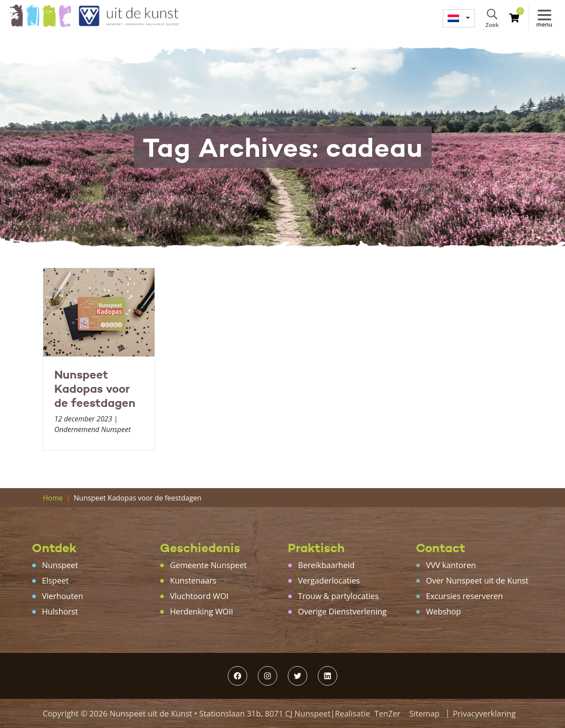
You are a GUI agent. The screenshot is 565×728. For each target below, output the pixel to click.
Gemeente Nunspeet (208, 565)
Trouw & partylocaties (338, 596)
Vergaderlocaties (329, 580)
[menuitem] (459, 18)
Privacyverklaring (484, 713)
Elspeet (55, 580)
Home (53, 498)
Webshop (443, 611)
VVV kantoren (451, 565)
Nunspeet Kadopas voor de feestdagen (95, 389)
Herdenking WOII (202, 611)
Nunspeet (60, 565)
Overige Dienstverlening (342, 611)
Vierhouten (62, 596)
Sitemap (424, 713)
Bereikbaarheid (326, 565)
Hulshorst (60, 611)
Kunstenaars (193, 580)
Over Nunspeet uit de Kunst (477, 580)
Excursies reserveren (464, 596)
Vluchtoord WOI (199, 596)
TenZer (387, 713)
